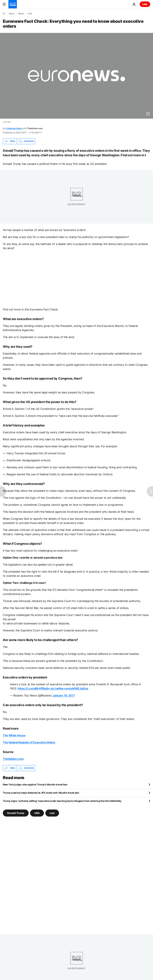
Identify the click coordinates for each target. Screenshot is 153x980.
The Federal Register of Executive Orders (29, 742)
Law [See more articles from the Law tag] (52, 813)
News (12, 14)
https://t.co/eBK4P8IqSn (34, 688)
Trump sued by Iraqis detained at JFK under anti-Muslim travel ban (41, 793)
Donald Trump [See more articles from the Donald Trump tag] (16, 813)
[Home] (4, 13)
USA (30, 14)
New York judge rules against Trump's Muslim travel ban (35, 784)
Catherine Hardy (14, 128)
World (21, 14)
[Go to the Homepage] (13, 4)
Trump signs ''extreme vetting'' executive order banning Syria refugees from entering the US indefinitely (62, 801)
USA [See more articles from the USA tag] (37, 813)
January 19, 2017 (64, 695)
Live (145, 4)
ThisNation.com (13, 759)
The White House (14, 735)
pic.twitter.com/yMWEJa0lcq (69, 688)
